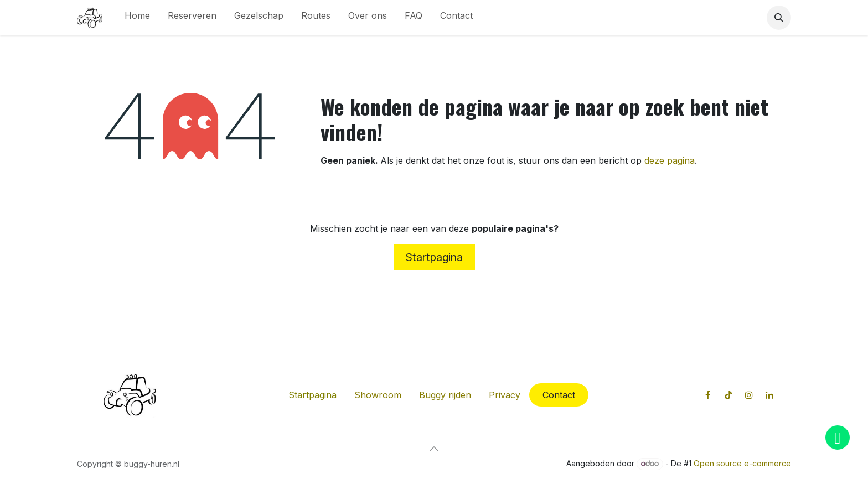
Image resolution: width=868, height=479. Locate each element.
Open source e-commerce (742, 463)
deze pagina (670, 160)
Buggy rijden (445, 395)
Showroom (378, 395)
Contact (559, 395)
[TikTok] (728, 395)
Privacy (505, 395)
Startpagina (434, 257)
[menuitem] (137, 18)
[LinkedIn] (769, 395)
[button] (779, 18)
